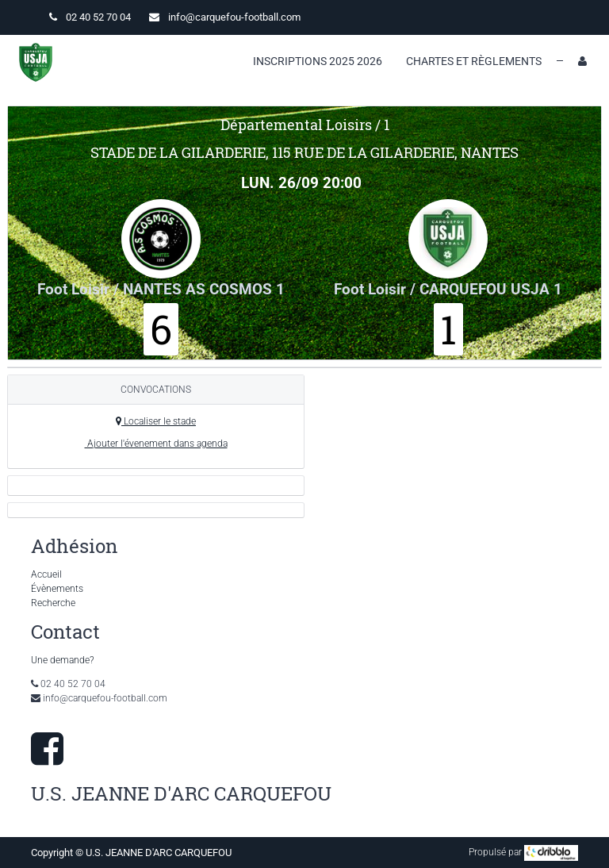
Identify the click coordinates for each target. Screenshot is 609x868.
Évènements (57, 589)
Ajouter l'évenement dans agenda (156, 444)
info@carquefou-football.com (234, 17)
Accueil (46, 574)
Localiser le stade (156, 421)
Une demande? (62, 660)
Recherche (53, 603)
